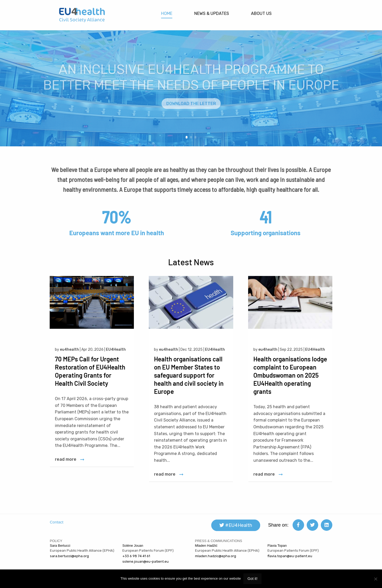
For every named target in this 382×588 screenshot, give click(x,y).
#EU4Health (236, 525)
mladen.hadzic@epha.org (216, 556)
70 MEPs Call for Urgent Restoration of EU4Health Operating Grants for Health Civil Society (90, 371)
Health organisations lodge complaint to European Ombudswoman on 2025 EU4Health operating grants (290, 375)
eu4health (69, 350)
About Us (261, 13)
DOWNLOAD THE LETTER (191, 110)
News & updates (212, 13)
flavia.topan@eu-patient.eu (290, 556)
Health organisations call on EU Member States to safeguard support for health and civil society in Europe (189, 375)
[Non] (375, 579)
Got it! (252, 579)
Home (167, 13)
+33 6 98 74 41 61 (136, 556)
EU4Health (116, 350)
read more (66, 459)
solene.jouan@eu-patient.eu (146, 561)
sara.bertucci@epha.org (69, 556)
